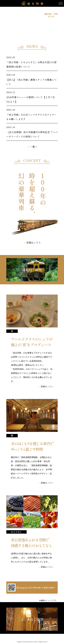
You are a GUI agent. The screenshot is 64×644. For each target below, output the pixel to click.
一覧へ (34, 147)
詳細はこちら (34, 242)
